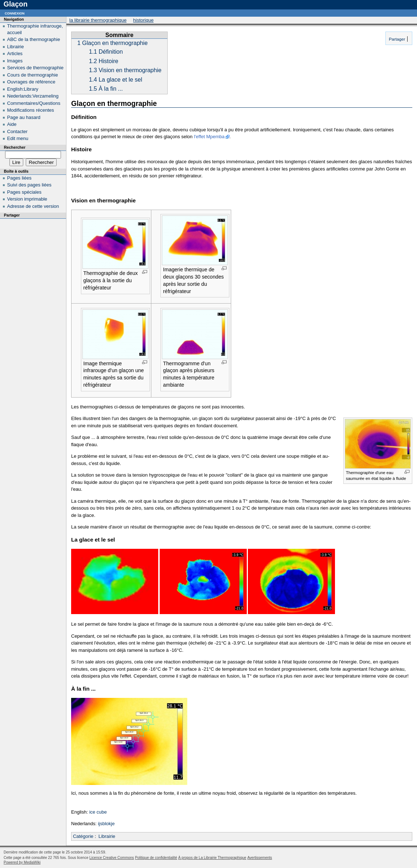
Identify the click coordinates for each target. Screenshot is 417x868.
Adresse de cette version (33, 206)
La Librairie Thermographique (98, 20)
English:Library (23, 89)
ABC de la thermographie (34, 39)
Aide (12, 124)
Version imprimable (27, 199)
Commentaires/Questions (34, 103)
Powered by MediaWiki (22, 862)
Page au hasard (24, 117)
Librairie (107, 836)
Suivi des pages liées (29, 185)
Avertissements (259, 858)
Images (15, 61)
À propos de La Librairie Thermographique (212, 858)
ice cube (98, 812)
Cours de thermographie (33, 75)
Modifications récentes (31, 110)
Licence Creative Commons (112, 858)
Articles (15, 54)
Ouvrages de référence (31, 82)
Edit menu (18, 138)
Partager (396, 39)
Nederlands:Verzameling (33, 96)
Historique (143, 20)
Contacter (17, 131)
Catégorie (83, 836)
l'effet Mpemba (209, 137)
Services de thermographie (35, 68)
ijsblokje (106, 824)
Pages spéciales (24, 192)
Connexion (15, 13)
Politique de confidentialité (156, 858)
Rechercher (15, 147)
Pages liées (19, 178)
